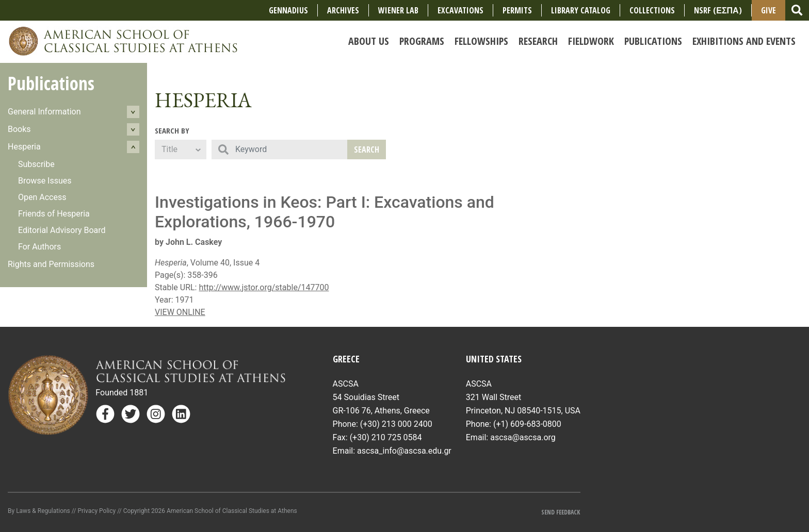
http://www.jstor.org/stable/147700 (264, 287)
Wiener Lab (398, 10)
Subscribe (36, 164)
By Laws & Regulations (39, 511)
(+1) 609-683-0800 (527, 424)
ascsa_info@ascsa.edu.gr (404, 451)
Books (19, 129)
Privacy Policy (96, 511)
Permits (517, 10)
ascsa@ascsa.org (523, 437)
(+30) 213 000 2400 (396, 424)
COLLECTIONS (652, 10)
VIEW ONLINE (180, 312)
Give (768, 10)
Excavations (460, 10)
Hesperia (24, 147)
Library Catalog (581, 10)
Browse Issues (45, 181)
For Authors (39, 247)
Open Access (42, 197)
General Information (44, 112)
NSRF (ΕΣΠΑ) (718, 10)
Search (367, 149)
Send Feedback (561, 512)
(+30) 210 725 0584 (386, 437)
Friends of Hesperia (54, 214)
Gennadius (288, 10)
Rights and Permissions (51, 264)
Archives (343, 10)
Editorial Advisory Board (62, 230)
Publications (51, 83)
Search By (172, 130)
